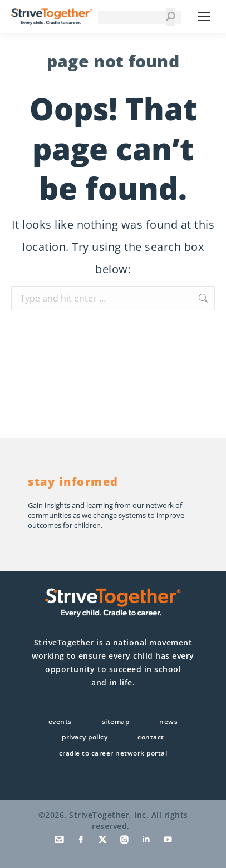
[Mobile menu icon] (204, 17)
